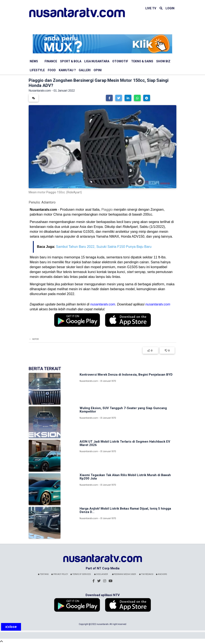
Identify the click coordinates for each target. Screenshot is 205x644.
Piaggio (107, 210)
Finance (51, 61)
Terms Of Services (81, 574)
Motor (35, 339)
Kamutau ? (67, 70)
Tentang (43, 574)
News (34, 61)
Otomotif (120, 61)
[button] (109, 98)
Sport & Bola (71, 61)
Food (52, 70)
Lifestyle (37, 70)
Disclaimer (101, 574)
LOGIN (170, 8)
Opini (98, 70)
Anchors (161, 574)
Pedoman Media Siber (124, 574)
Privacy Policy (60, 574)
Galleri (85, 70)
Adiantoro (48, 202)
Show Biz (163, 61)
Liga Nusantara (97, 61)
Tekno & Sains (142, 61)
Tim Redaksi (146, 574)
